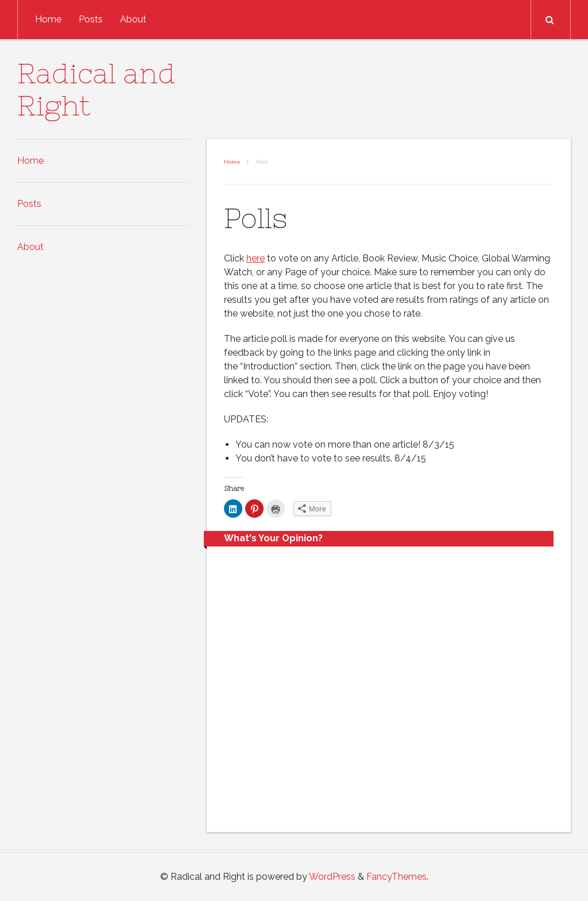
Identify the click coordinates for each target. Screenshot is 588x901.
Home (48, 19)
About (133, 19)
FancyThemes (396, 877)
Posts (91, 19)
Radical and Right (96, 90)
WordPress (332, 877)
